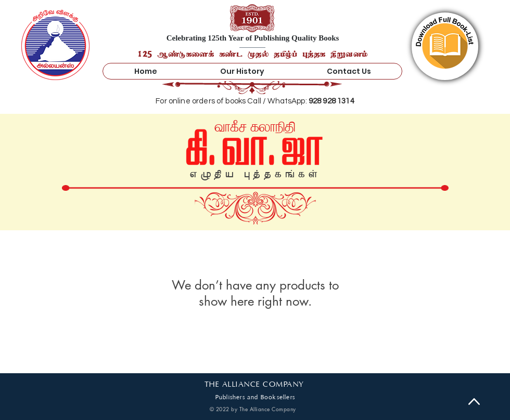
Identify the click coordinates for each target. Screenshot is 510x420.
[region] (445, 46)
